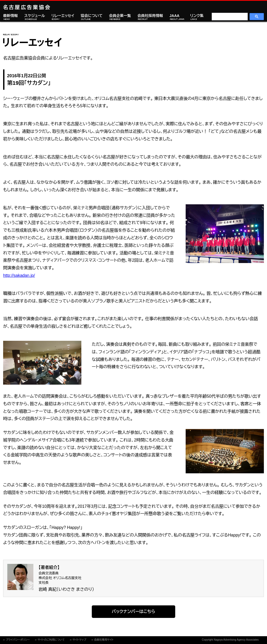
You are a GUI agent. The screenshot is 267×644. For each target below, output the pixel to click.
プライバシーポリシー (18, 640)
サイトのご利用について (51, 640)
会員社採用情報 (150, 16)
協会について (92, 16)
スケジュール (35, 16)
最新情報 (10, 16)
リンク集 (197, 16)
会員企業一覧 (120, 16)
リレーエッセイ (63, 16)
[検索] (229, 17)
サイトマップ (79, 640)
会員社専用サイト (104, 640)
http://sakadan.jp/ (19, 275)
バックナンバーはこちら (133, 612)
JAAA (174, 16)
